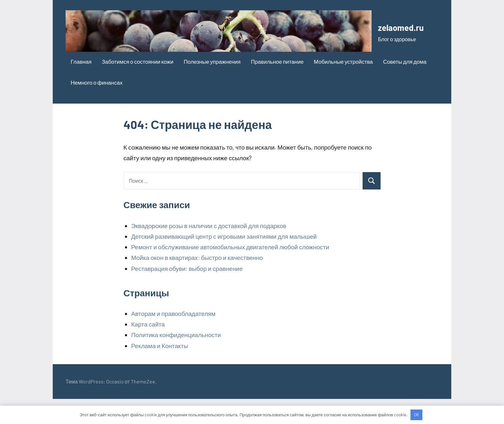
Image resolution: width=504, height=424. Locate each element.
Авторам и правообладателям (173, 339)
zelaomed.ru (98, 60)
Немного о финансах (97, 107)
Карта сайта (148, 350)
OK (417, 415)
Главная (81, 87)
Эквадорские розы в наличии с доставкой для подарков (209, 251)
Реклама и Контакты (160, 371)
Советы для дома (405, 87)
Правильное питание (277, 87)
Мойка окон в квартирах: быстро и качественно (197, 283)
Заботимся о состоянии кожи (138, 87)
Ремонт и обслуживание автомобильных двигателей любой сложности (230, 272)
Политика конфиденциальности (176, 360)
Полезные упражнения (212, 87)
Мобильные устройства (343, 87)
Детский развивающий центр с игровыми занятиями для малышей (224, 261)
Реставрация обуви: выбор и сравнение (187, 294)
